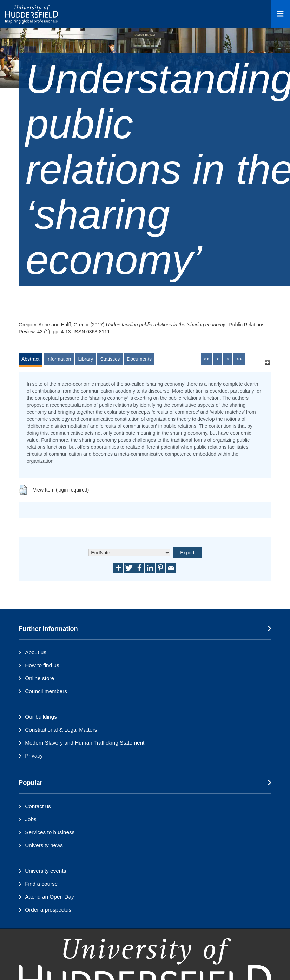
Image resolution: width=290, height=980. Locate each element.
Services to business (50, 832)
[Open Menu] (280, 14)
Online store (39, 678)
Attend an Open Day (49, 897)
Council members (46, 691)
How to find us (42, 665)
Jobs (31, 819)
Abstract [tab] (30, 359)
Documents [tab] (139, 359)
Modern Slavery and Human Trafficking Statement (85, 743)
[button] (23, 490)
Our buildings (41, 717)
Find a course (41, 884)
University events (45, 871)
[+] (267, 362)
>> (239, 359)
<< (206, 359)
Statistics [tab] (110, 359)
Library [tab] (85, 359)
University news (44, 845)
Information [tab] (59, 359)
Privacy (34, 756)
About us (36, 652)
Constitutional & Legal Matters (61, 730)
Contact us (38, 806)
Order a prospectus (48, 910)
